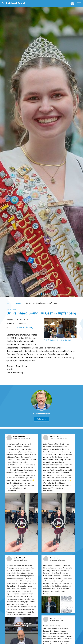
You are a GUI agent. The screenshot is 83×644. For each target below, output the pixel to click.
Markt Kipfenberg (25, 327)
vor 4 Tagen (53, 560)
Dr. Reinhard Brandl (41, 414)
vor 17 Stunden (18, 439)
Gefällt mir (41, 419)
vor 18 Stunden (54, 439)
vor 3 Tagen (17, 560)
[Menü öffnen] (79, 4)
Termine (19, 303)
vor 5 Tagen (53, 621)
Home (9, 303)
